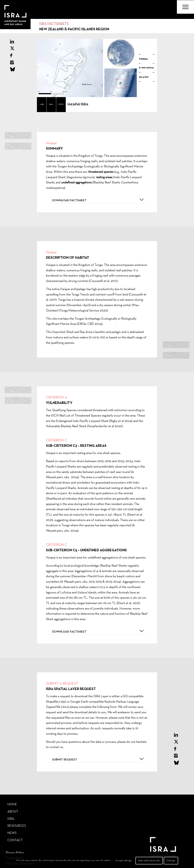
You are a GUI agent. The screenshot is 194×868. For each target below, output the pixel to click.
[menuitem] (185, 7)
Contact (15, 840)
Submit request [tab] (98, 759)
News (12, 833)
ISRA (11, 819)
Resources (17, 826)
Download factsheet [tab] (98, 200)
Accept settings (124, 861)
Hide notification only (149, 861)
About (13, 812)
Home (12, 804)
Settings (171, 861)
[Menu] (185, 7)
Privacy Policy (15, 853)
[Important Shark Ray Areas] (13, 7)
